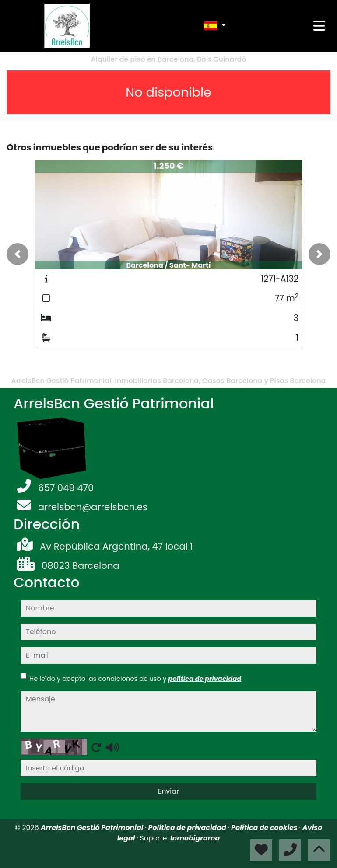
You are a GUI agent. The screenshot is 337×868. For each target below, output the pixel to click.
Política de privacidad (188, 828)
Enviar (168, 791)
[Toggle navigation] (319, 26)
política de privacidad (205, 678)
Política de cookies (265, 828)
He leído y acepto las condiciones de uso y (135, 678)
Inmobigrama (195, 838)
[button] (18, 254)
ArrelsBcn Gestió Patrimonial (93, 828)
